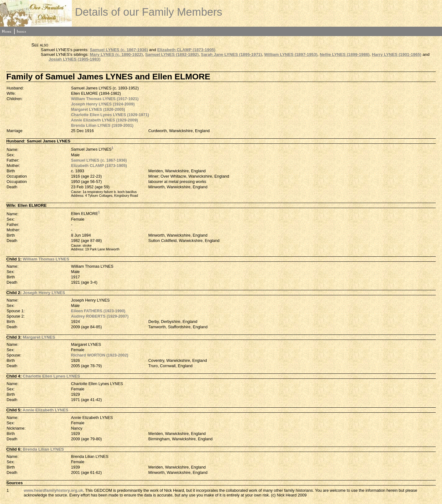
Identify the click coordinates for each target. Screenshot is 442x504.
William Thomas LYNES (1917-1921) (105, 99)
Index (21, 31)
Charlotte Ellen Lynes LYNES (52, 376)
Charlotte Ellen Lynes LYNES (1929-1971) (110, 115)
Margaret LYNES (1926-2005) (98, 109)
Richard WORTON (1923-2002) (100, 355)
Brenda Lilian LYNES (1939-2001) (102, 125)
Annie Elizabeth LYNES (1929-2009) (105, 120)
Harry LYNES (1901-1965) (397, 54)
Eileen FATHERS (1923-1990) (98, 311)
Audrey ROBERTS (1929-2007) (100, 316)
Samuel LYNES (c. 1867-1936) (119, 50)
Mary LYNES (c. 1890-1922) (116, 54)
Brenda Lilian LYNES (43, 449)
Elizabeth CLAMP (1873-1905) (187, 50)
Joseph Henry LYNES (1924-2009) (103, 104)
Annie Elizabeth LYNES (45, 410)
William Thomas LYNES (46, 259)
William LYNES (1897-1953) (291, 54)
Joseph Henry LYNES (44, 293)
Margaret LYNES (39, 337)
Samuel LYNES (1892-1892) (172, 54)
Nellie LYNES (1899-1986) (345, 54)
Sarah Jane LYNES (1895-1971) (231, 54)
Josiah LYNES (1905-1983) (74, 59)
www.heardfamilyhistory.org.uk (53, 490)
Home (7, 31)
